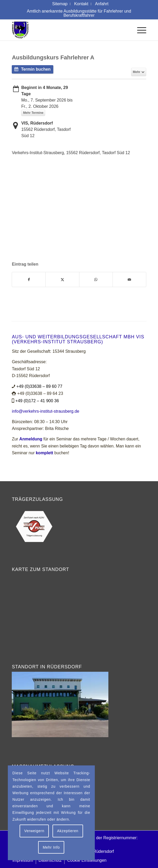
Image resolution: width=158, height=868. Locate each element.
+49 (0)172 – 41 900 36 (37, 401)
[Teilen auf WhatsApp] (96, 279)
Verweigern (34, 831)
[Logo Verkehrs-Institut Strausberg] (65, 30)
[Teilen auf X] (62, 279)
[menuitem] (60, 4)
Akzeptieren (68, 831)
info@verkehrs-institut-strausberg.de (45, 411)
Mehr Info (51, 847)
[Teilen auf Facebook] (29, 279)
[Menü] (139, 30)
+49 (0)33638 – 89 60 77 (39, 386)
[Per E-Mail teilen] (129, 279)
